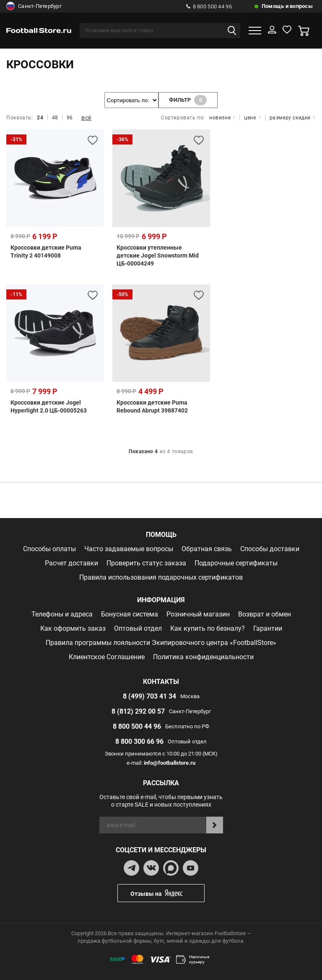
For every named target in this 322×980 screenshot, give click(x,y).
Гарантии (268, 628)
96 (70, 118)
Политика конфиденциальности (203, 656)
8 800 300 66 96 (139, 741)
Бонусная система (130, 614)
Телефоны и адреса (62, 614)
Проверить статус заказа (146, 563)
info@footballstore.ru (170, 762)
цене (252, 118)
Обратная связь (207, 548)
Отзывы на (167, 893)
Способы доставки (270, 548)
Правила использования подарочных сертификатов (161, 577)
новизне (222, 118)
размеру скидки (293, 118)
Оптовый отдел (138, 628)
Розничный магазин (198, 614)
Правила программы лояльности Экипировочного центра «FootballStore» (161, 642)
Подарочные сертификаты (236, 563)
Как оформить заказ (73, 628)
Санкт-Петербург (34, 6)
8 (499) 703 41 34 (149, 696)
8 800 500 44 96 (209, 6)
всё (86, 118)
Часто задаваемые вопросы (129, 548)
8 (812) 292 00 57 (138, 711)
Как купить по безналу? (208, 628)
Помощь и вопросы (287, 6)
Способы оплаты (49, 548)
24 (40, 118)
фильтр (188, 100)
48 (55, 118)
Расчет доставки (71, 563)
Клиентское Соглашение (107, 656)
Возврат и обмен (265, 614)
